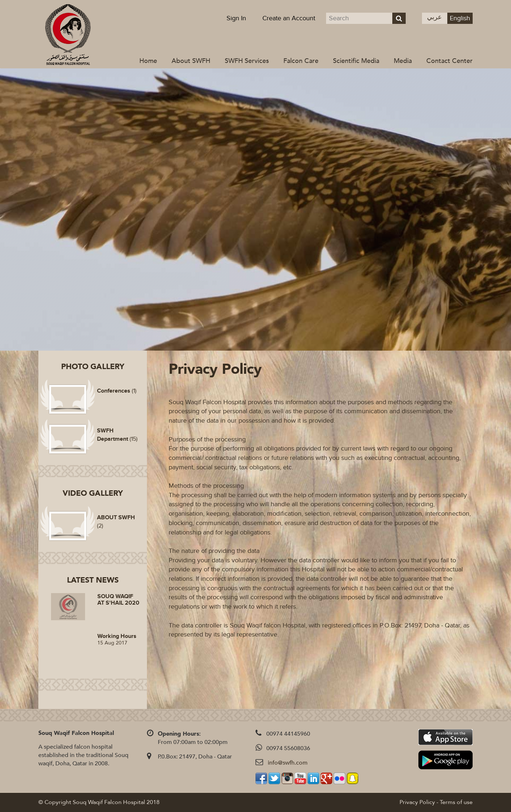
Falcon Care (301, 61)
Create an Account (289, 18)
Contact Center (449, 61)
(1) (117, 391)
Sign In (236, 18)
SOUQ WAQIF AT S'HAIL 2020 (118, 600)
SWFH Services (247, 61)
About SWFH (191, 61)
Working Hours (117, 636)
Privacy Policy (417, 802)
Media (403, 61)
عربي (434, 17)
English (460, 18)
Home (148, 61)
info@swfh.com (288, 763)
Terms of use (456, 802)
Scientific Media (356, 61)
